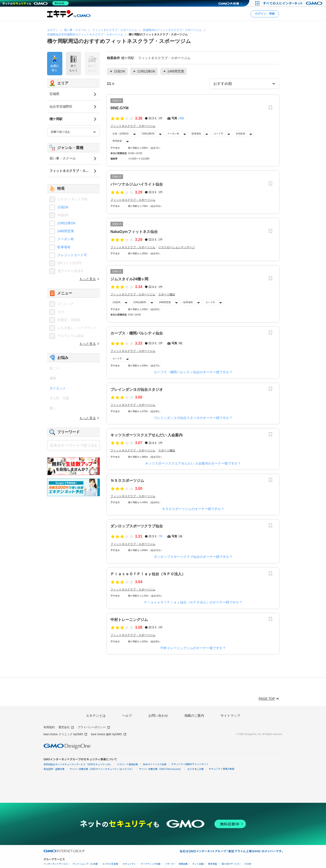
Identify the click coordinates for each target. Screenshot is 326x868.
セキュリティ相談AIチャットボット (190, 764)
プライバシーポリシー (94, 727)
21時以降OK (148, 134)
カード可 (218, 134)
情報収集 (183, 864)
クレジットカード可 (72, 255)
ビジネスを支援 (110, 864)
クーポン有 (173, 134)
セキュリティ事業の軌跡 (221, 769)
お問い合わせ (158, 716)
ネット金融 (198, 864)
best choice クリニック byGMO (66, 734)
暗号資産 (213, 864)
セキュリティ (129, 864)
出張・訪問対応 (121, 134)
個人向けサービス (231, 864)
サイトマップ (230, 716)
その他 (248, 864)
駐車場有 (196, 134)
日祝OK (116, 302)
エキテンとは (96, 716)
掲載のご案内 (194, 716)
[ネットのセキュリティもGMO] (36, 3)
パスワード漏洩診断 (127, 764)
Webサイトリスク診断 (155, 764)
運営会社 (66, 727)
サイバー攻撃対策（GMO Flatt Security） (161, 769)
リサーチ (169, 864)
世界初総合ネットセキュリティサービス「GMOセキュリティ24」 (78, 764)
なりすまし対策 (195, 769)
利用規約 (49, 727)
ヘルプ (127, 716)
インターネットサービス (56, 864)
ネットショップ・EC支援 (85, 864)
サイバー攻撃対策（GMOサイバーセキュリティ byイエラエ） (102, 769)
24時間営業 (165, 302)
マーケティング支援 (151, 864)
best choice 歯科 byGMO (109, 734)
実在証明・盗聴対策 (54, 769)
